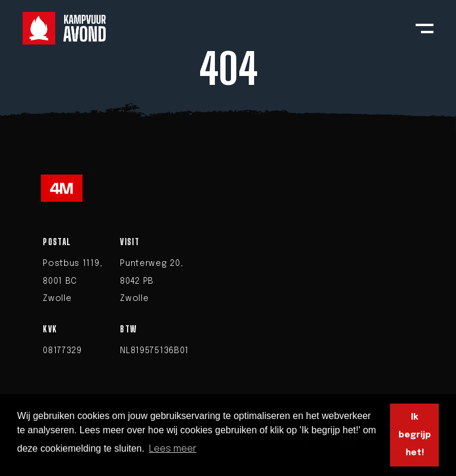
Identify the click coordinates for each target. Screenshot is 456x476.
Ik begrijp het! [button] (415, 435)
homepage (315, 123)
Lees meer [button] (173, 449)
